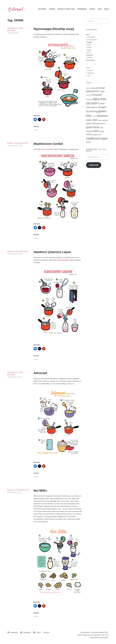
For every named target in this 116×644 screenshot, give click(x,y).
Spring (89, 45)
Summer (89, 47)
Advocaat (40, 373)
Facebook (27, 632)
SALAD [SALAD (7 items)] (89, 131)
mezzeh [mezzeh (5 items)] (105, 120)
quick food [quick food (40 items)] (93, 127)
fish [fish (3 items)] (97, 107)
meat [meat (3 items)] (100, 120)
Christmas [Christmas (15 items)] (97, 95)
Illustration (42, 9)
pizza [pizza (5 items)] (103, 124)
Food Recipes (21, 143)
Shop (100, 9)
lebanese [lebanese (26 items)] (102, 116)
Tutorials (52, 9)
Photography (82, 9)
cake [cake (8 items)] (102, 91)
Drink (10, 143)
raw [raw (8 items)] (101, 128)
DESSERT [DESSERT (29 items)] (92, 103)
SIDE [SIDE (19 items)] (96, 131)
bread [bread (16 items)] (102, 88)
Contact (92, 9)
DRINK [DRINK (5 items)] (102, 104)
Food (88, 35)
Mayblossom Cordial (48, 144)
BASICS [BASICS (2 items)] (89, 88)
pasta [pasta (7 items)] (98, 124)
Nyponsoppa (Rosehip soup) (54, 29)
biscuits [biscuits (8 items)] (95, 88)
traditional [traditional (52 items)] (93, 138)
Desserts (12, 28)
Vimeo (39, 632)
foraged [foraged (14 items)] (102, 107)
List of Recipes (91, 37)
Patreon (46, 632)
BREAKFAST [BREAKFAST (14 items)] (93, 91)
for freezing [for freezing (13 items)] (92, 111)
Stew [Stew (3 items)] (100, 135)
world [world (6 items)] (88, 142)
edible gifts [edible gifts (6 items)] (91, 107)
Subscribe (94, 165)
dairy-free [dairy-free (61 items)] (99, 99)
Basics (11, 490)
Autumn (89, 50)
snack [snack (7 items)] (102, 131)
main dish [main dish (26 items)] (92, 120)
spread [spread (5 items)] (95, 135)
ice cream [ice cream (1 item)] (94, 116)
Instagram (14, 632)
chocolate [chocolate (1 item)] (88, 95)
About (106, 9)
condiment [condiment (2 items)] (89, 100)
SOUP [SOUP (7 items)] (89, 135)
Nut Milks (40, 491)
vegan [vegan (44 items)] (104, 138)
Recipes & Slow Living (66, 9)
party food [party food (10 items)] (91, 123)
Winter (89, 53)
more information (47, 149)
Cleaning (89, 58)
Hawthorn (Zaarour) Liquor (52, 252)
